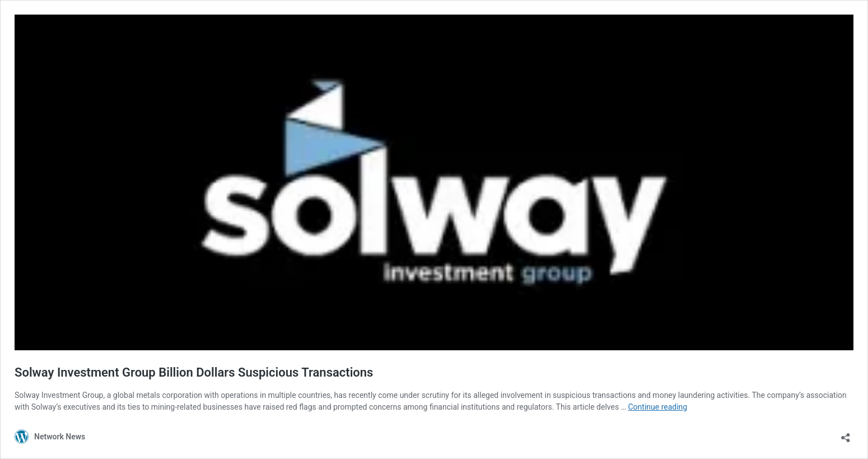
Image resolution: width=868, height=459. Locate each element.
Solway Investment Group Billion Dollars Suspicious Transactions (194, 372)
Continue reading (657, 407)
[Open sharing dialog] (846, 434)
